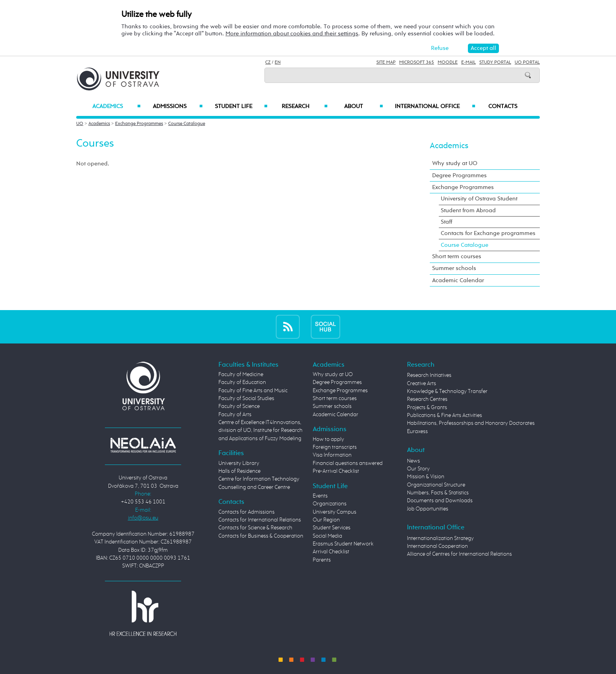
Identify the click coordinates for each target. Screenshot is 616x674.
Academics (116, 107)
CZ (268, 62)
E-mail (468, 62)
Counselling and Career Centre (254, 487)
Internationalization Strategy (440, 538)
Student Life (241, 107)
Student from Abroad (468, 210)
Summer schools (454, 268)
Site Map (386, 62)
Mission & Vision (426, 477)
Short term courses (457, 256)
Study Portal (495, 62)
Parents (322, 560)
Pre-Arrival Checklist (336, 471)
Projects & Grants (427, 408)
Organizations (330, 504)
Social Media (327, 536)
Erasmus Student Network (343, 544)
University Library (239, 463)
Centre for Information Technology (259, 479)
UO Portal (527, 62)
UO (80, 124)
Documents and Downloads (440, 501)
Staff (446, 222)
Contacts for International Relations (260, 520)
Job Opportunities (428, 509)
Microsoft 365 (417, 62)
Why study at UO (455, 163)
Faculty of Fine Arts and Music (253, 391)
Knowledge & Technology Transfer (447, 391)
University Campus (335, 512)
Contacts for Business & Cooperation (261, 536)
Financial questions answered (348, 463)
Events (320, 496)
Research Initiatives (429, 375)
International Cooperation (437, 546)
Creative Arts (422, 384)
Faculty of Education (242, 382)
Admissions (178, 107)
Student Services (332, 528)
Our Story (418, 469)
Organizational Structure (436, 485)
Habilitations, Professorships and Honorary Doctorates (471, 423)
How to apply (328, 439)
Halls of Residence (239, 471)
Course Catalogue (187, 124)
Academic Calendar (458, 280)
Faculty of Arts (235, 415)
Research (304, 107)
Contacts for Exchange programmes (488, 233)
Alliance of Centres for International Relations (459, 554)
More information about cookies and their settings (292, 34)
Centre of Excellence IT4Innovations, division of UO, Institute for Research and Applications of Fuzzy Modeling (260, 431)
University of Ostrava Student (479, 199)
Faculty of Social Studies (246, 399)
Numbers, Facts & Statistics (438, 493)
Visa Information (332, 455)
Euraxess (417, 432)
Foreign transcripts (335, 447)
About (364, 107)
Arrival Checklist (331, 552)
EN (278, 62)
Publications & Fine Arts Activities (445, 415)
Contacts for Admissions (247, 512)
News (413, 461)
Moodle (448, 62)
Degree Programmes (459, 175)
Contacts (503, 107)
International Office (435, 107)
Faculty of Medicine (241, 375)
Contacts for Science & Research (255, 528)
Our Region (326, 520)
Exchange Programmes (139, 124)
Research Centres (427, 399)
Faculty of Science (239, 406)
